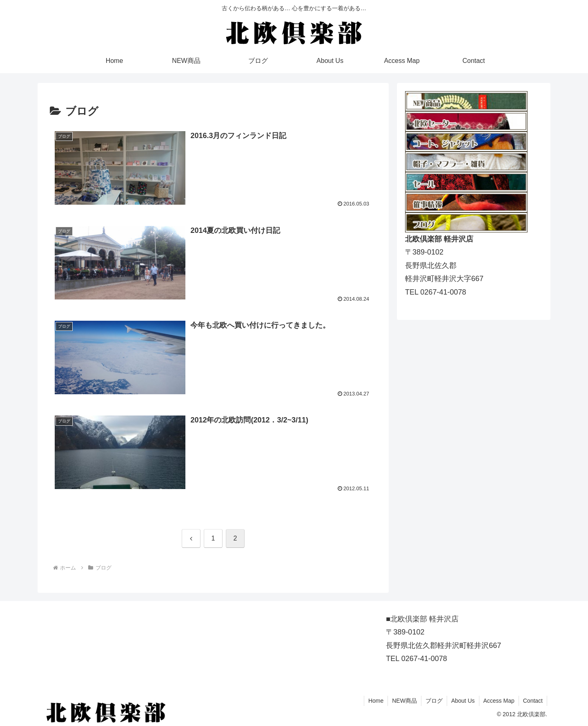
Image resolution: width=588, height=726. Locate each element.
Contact (533, 701)
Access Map (499, 701)
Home (376, 701)
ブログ (434, 701)
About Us (463, 701)
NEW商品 (404, 701)
